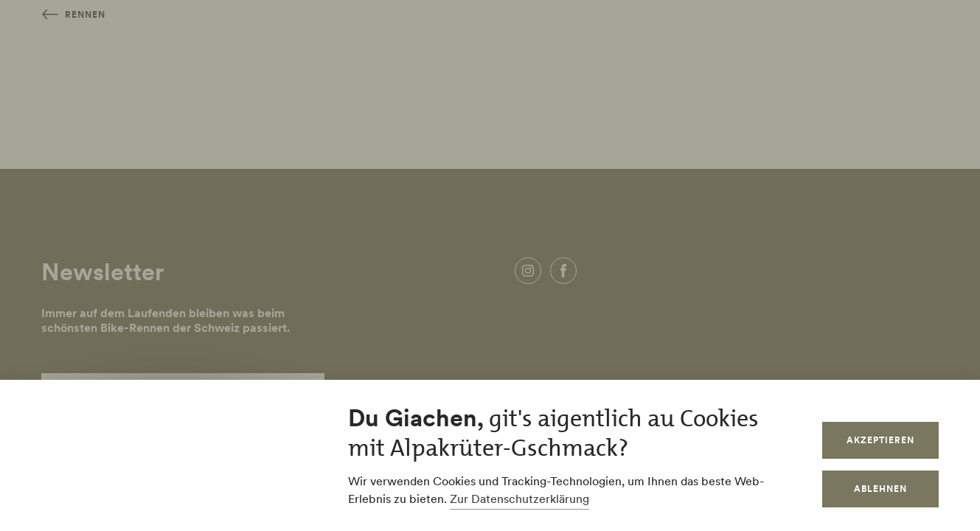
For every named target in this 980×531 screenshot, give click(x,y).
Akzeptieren (880, 440)
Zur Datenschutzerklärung (519, 499)
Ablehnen (880, 489)
